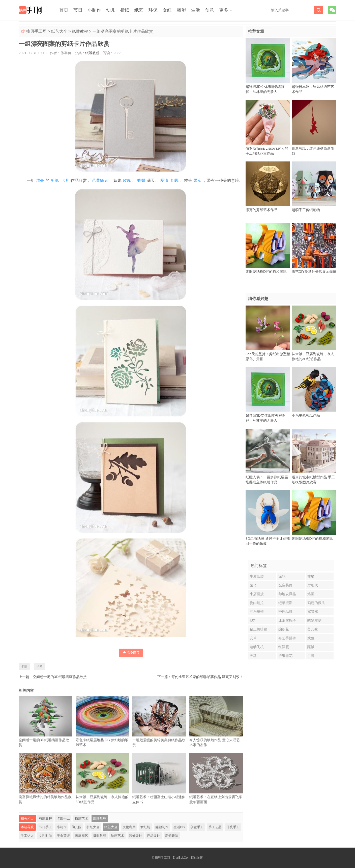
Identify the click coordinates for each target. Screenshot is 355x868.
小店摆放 (257, 594)
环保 (153, 10)
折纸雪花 (285, 656)
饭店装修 (285, 585)
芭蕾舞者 (100, 180)
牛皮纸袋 (257, 576)
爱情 (164, 180)
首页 (64, 10)
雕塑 (181, 10)
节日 (78, 10)
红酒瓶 (284, 647)
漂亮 (40, 180)
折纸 (125, 10)
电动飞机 (257, 647)
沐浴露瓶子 (287, 620)
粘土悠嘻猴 (258, 629)
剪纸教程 (45, 819)
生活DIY (180, 827)
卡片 (65, 180)
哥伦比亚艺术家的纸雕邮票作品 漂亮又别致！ (207, 677)
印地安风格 (287, 594)
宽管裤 (313, 612)
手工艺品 (215, 827)
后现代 (313, 585)
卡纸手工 (63, 819)
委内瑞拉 (257, 603)
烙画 (311, 594)
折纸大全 (93, 827)
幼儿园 (77, 827)
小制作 (94, 10)
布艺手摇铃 (287, 638)
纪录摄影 (285, 603)
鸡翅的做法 (316, 603)
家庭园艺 (81, 836)
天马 (253, 656)
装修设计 (136, 836)
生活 (195, 10)
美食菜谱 (63, 836)
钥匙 (175, 180)
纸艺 (139, 10)
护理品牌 (285, 612)
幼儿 (111, 10)
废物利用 (129, 827)
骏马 (253, 585)
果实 (197, 180)
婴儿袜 (313, 629)
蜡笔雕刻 (314, 620)
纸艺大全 (59, 31)
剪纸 (55, 180)
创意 (210, 10)
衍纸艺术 (81, 819)
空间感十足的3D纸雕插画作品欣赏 (60, 677)
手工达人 (27, 836)
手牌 (311, 656)
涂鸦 (282, 576)
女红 (167, 10)
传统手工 (233, 827)
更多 (224, 10)
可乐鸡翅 (257, 612)
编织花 (284, 629)
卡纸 (24, 666)
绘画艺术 (117, 836)
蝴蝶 (141, 180)
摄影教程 (100, 836)
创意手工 (197, 827)
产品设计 (154, 836)
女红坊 (145, 827)
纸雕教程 (80, 31)
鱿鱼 (311, 638)
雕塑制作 (162, 827)
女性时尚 (45, 836)
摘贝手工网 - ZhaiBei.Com (172, 858)
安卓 (253, 638)
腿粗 (253, 620)
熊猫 (311, 576)
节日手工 (45, 827)
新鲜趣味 (172, 836)
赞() (131, 652)
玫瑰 (127, 180)
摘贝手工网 (36, 31)
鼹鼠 (311, 647)
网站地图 (197, 858)
